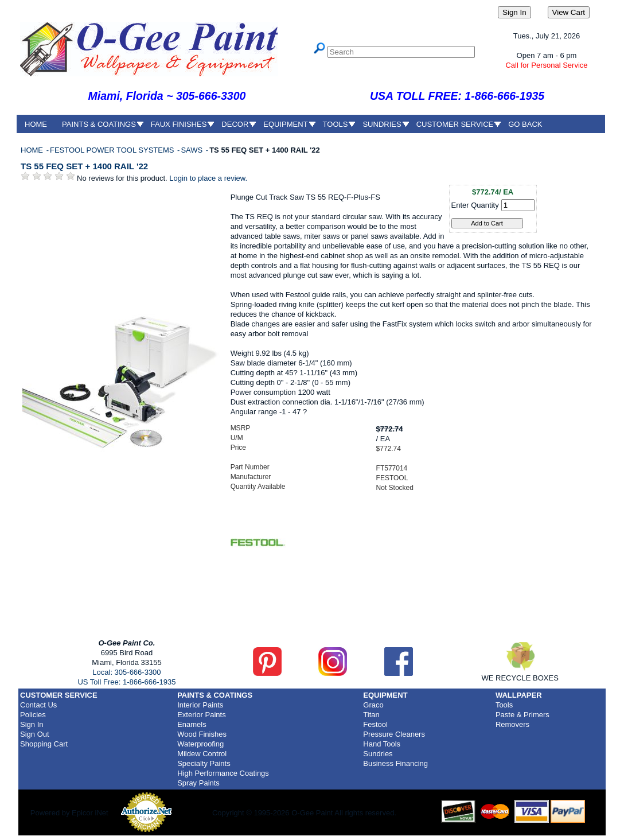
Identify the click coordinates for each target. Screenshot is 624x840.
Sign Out (35, 734)
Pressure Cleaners (394, 734)
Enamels (192, 724)
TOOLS (336, 124)
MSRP (241, 428)
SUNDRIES (382, 124)
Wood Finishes (202, 734)
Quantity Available (258, 487)
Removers (512, 724)
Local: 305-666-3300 (126, 672)
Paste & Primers (522, 715)
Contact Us (38, 705)
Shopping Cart (44, 744)
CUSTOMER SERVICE (455, 124)
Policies (33, 715)
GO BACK (525, 124)
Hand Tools (382, 744)
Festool (375, 724)
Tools (504, 705)
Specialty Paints (204, 763)
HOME (36, 124)
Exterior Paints (202, 715)
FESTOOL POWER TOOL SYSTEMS (113, 150)
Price (238, 448)
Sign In (32, 724)
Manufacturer (251, 477)
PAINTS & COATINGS (99, 124)
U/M (237, 438)
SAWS (192, 150)
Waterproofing (200, 744)
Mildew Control (202, 754)
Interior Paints (200, 705)
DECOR (235, 124)
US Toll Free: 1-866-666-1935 (126, 682)
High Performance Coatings (223, 773)
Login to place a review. (208, 178)
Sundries (378, 754)
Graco (373, 705)
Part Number (250, 467)
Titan (371, 715)
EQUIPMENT (285, 124)
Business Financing (395, 763)
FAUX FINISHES (179, 124)
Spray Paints (198, 783)
